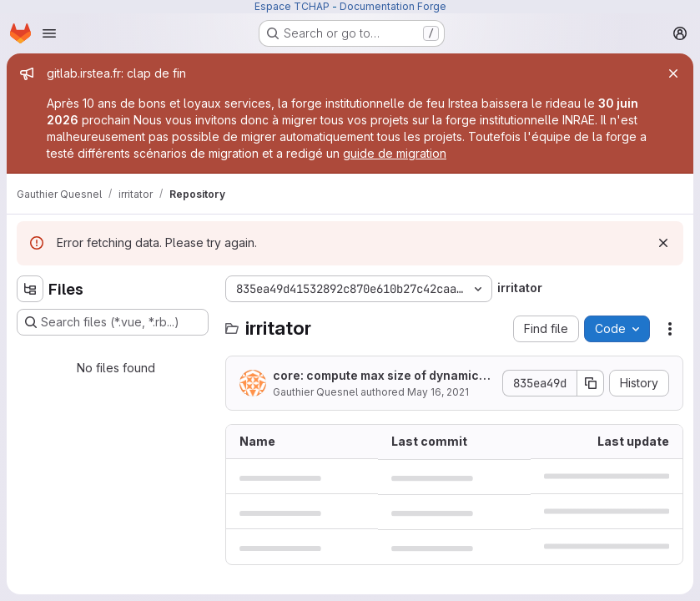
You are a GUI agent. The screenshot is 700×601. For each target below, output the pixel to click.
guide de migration (395, 153)
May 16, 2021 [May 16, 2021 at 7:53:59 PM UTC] (438, 392)
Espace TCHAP (292, 6)
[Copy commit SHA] (591, 383)
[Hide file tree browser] (30, 289)
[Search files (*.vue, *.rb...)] (113, 322)
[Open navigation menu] (49, 33)
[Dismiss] (663, 243)
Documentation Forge (393, 6)
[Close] (673, 73)
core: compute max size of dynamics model (379, 376)
